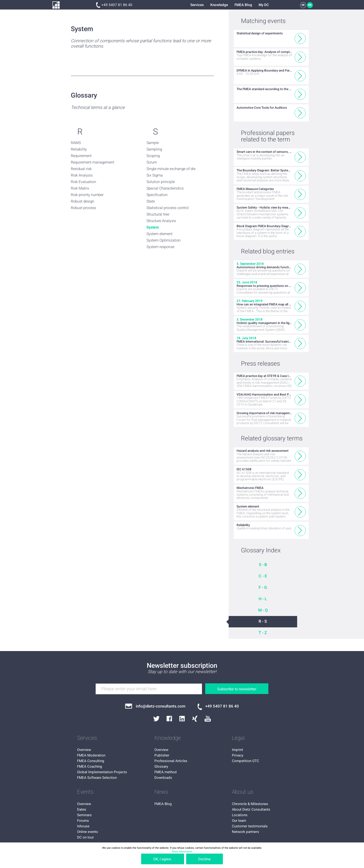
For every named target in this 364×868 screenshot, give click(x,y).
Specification (157, 195)
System (153, 227)
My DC (264, 5)
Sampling (154, 149)
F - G (263, 588)
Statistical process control (168, 208)
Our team (239, 821)
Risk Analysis (82, 175)
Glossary (161, 766)
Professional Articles (171, 761)
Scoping (153, 156)
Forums (83, 821)
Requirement (81, 156)
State (151, 201)
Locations (240, 815)
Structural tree (158, 214)
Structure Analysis (161, 221)
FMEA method (166, 772)
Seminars (84, 815)
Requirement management (93, 162)
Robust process (83, 208)
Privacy (238, 755)
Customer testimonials (250, 826)
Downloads (163, 778)
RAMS (76, 143)
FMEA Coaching (90, 766)
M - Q (263, 610)
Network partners (245, 832)
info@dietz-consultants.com (161, 706)
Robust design (83, 201)
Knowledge (219, 5)
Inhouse (83, 826)
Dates (82, 809)
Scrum (152, 162)
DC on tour (85, 837)
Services (197, 5)
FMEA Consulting (91, 761)
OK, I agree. (163, 859)
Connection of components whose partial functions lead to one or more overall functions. (141, 44)
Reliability (79, 149)
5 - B (263, 565)
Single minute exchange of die (171, 169)
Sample (153, 143)
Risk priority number (87, 195)
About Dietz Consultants (251, 809)
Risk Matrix (80, 188)
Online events (88, 832)
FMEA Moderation (91, 755)
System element (159, 234)
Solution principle (161, 182)
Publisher (162, 755)
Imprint (237, 750)
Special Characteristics (165, 188)
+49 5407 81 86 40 (117, 5)
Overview (84, 750)
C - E (263, 576)
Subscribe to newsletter (237, 689)
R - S (263, 621)
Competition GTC (245, 761)
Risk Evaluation (83, 182)
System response (160, 247)
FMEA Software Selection (97, 778)
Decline (205, 859)
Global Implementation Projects (102, 772)
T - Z (263, 633)
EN (310, 5)
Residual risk (81, 169)
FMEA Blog (243, 5)
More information (182, 852)
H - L (263, 599)
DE (303, 5)
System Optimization (164, 240)
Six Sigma (155, 175)
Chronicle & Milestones (250, 804)
